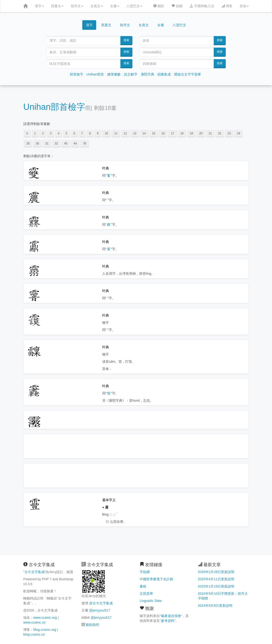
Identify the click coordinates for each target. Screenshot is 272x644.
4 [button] (59, 133)
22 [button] (220, 133)
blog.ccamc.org (45, 630)
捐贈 (177, 6)
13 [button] (135, 133)
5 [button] (66, 133)
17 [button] (172, 133)
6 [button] (74, 133)
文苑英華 (146, 594)
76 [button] (85, 144)
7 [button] (82, 133)
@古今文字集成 (101, 603)
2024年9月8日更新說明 (215, 606)
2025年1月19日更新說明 (216, 586)
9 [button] (98, 133)
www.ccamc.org (45, 618)
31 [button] (47, 144)
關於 (159, 6)
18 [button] (182, 133)
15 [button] (154, 133)
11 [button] (116, 133)
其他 (244, 6)
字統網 (145, 572)
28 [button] (28, 144)
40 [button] (66, 144)
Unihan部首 (95, 74)
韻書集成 (164, 74)
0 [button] (27, 133)
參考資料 (168, 621)
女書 (115, 6)
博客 (227, 6)
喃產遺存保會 (171, 616)
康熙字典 (148, 74)
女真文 (97, 6)
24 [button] (239, 133)
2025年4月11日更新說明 (216, 579)
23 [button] (229, 133)
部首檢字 (77, 74)
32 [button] (56, 144)
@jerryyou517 (99, 610)
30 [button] (37, 144)
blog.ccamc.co (34, 634)
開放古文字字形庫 (188, 74)
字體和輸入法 (202, 6)
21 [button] (210, 133)
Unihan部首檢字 (54, 107)
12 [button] (125, 133)
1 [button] (35, 133)
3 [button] (51, 133)
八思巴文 (134, 6)
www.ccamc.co (34, 622)
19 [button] (191, 133)
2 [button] (43, 133)
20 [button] (201, 133)
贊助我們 (92, 625)
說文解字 (131, 74)
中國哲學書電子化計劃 (156, 579)
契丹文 (77, 6)
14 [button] (144, 133)
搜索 (126, 40)
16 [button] (163, 133)
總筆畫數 (114, 74)
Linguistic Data (151, 601)
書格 (143, 586)
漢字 (39, 6)
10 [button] (106, 133)
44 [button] (75, 144)
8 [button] (90, 133)
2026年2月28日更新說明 (216, 572)
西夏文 (57, 6)
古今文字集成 (35, 572)
